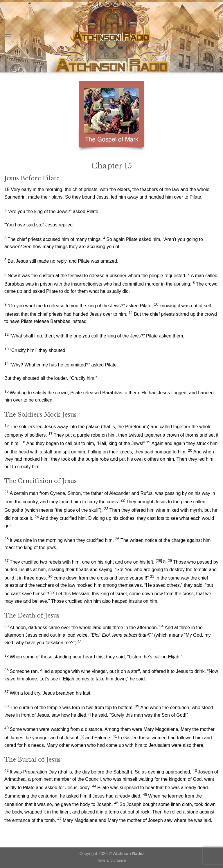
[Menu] (8, 36)
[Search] (216, 36)
